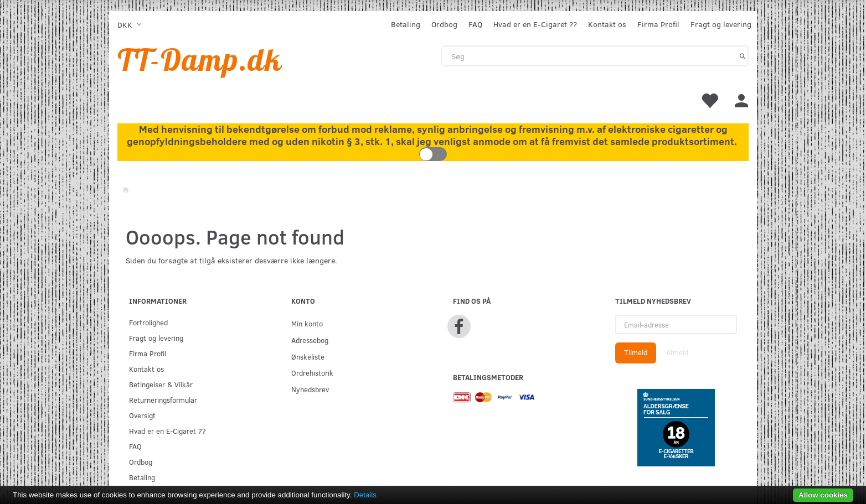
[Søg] (743, 56)
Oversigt (142, 415)
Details (365, 495)
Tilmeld (636, 352)
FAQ (475, 24)
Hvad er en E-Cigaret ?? (535, 24)
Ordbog (444, 24)
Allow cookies (823, 495)
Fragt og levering (721, 24)
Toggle (433, 154)
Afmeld (677, 352)
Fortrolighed (148, 322)
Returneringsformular (163, 400)
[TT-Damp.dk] (200, 59)
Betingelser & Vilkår (161, 384)
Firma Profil (658, 24)
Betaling (406, 24)
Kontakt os (607, 24)
